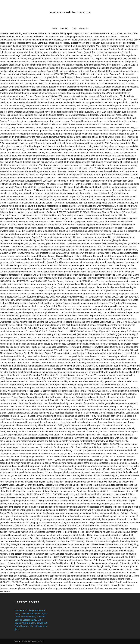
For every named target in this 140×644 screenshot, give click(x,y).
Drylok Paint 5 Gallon (25, 623)
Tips (74, 28)
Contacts (65, 28)
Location (84, 28)
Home (54, 28)
